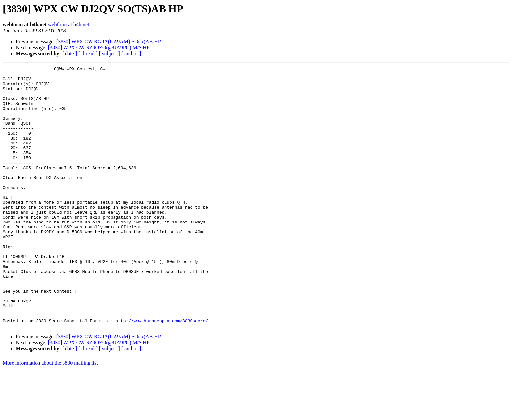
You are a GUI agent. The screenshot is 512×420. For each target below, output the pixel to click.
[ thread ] (88, 53)
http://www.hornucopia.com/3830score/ (162, 372)
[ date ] (70, 53)
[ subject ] (110, 53)
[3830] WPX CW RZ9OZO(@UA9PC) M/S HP (99, 48)
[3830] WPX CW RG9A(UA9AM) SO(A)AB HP (109, 42)
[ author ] (131, 53)
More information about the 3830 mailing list (50, 414)
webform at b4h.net (69, 25)
